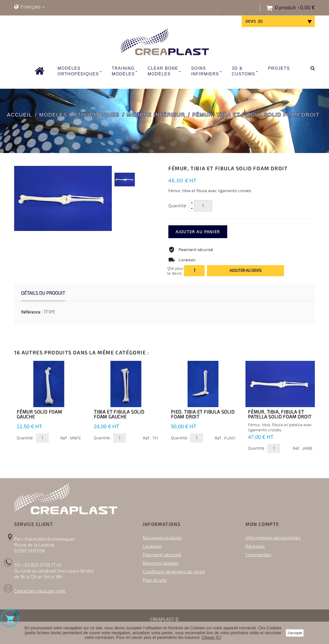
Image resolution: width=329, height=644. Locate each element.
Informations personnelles (273, 538)
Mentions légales (161, 563)
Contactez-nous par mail (40, 591)
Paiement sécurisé (162, 555)
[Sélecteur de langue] (29, 7)
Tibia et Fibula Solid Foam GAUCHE (119, 415)
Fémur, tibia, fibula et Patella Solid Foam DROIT (280, 415)
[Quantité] (203, 206)
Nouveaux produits (162, 538)
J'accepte (295, 633)
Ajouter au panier (205, 232)
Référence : (32, 312)
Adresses (255, 546)
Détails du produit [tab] (43, 293)
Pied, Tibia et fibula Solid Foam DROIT (203, 415)
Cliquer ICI (212, 637)
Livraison (152, 546)
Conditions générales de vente (174, 572)
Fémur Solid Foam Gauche (39, 415)
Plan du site (155, 580)
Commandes (258, 555)
